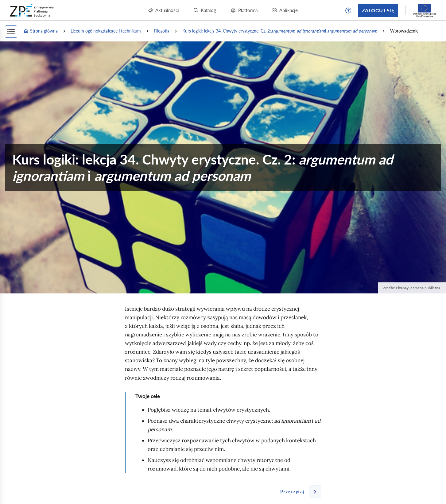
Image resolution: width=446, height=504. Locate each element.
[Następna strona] (298, 491)
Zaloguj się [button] (378, 10)
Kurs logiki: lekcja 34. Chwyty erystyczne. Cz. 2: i (280, 31)
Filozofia (162, 31)
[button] (348, 10)
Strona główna (41, 31)
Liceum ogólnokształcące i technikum (106, 31)
